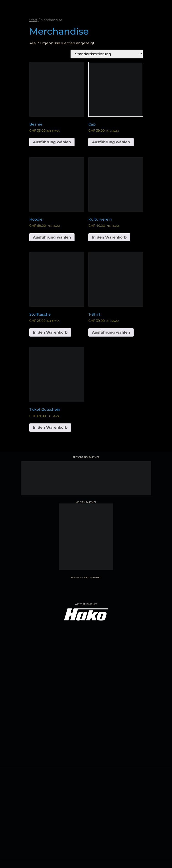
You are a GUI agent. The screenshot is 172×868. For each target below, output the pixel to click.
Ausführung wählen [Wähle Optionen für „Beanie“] (52, 142)
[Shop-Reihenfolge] (107, 54)
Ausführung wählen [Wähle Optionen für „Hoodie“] (52, 237)
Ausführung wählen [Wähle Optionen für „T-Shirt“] (111, 332)
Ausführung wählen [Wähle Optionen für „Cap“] (111, 142)
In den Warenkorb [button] (109, 237)
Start (33, 20)
